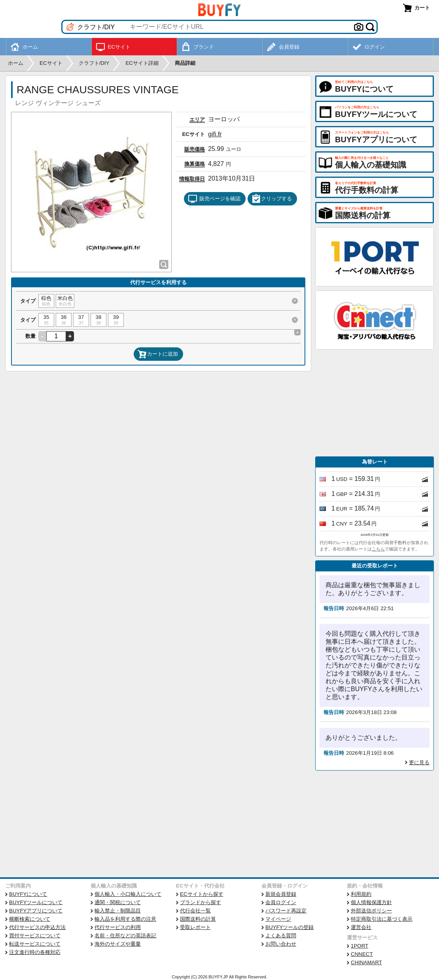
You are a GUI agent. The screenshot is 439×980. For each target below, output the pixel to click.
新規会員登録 (281, 894)
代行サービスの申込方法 (37, 927)
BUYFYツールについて (36, 902)
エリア (197, 120)
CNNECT (362, 954)
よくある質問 (281, 936)
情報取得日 (192, 179)
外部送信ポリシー (371, 911)
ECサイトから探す (202, 894)
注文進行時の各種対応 (35, 952)
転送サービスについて (35, 944)
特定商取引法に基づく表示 (382, 919)
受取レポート (195, 927)
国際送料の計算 (198, 919)
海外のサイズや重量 (118, 944)
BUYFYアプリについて (36, 911)
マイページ (278, 919)
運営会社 (361, 927)
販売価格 (195, 149)
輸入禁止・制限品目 (118, 911)
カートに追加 (158, 354)
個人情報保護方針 (371, 902)
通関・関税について (118, 902)
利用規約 (361, 894)
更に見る (419, 762)
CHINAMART (366, 962)
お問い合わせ (281, 944)
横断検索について (30, 919)
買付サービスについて (35, 936)
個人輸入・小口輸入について (128, 894)
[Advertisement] (375, 403)
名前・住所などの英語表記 (125, 936)
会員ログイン (281, 902)
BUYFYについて (28, 894)
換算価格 (195, 164)
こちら (378, 549)
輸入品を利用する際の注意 (125, 919)
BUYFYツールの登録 (290, 927)
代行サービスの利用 (118, 927)
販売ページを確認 (214, 199)
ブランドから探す (201, 902)
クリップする (272, 199)
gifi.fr (215, 134)
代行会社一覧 (195, 911)
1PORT (360, 946)
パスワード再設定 (286, 911)
